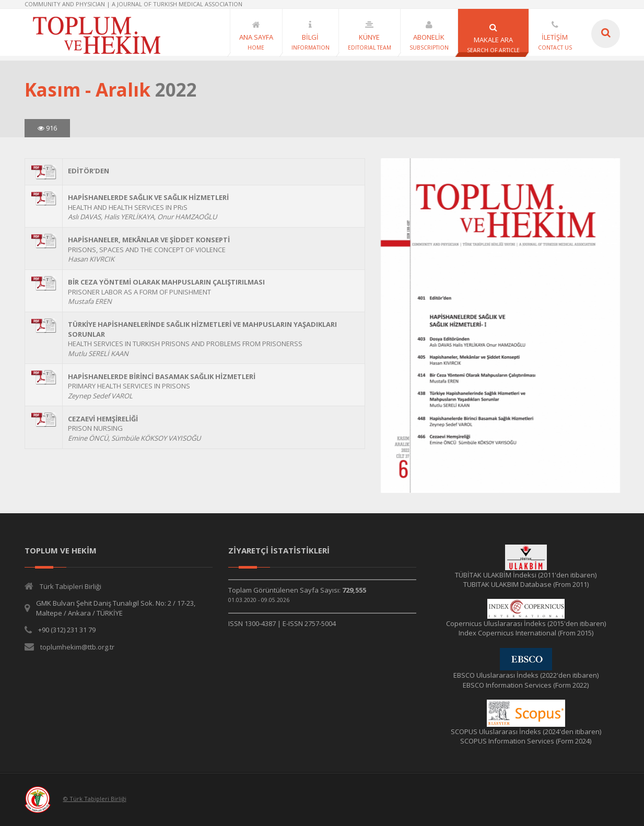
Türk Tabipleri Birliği (71, 586)
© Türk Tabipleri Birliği (95, 799)
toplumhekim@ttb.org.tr (77, 647)
